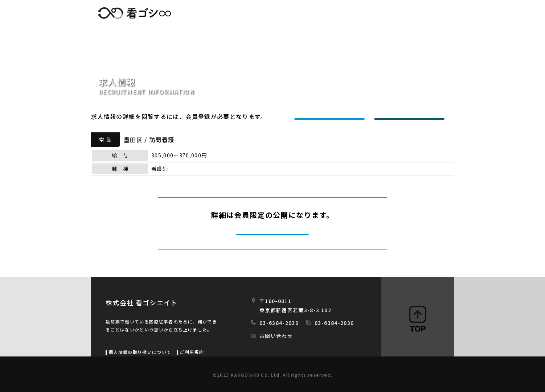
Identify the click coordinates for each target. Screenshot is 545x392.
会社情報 (380, 13)
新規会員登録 (331, 116)
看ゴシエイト (135, 13)
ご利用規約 (192, 352)
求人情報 (282, 13)
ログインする (411, 116)
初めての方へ (331, 13)
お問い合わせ (276, 336)
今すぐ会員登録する (273, 234)
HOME (242, 13)
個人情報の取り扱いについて (140, 352)
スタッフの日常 (432, 13)
